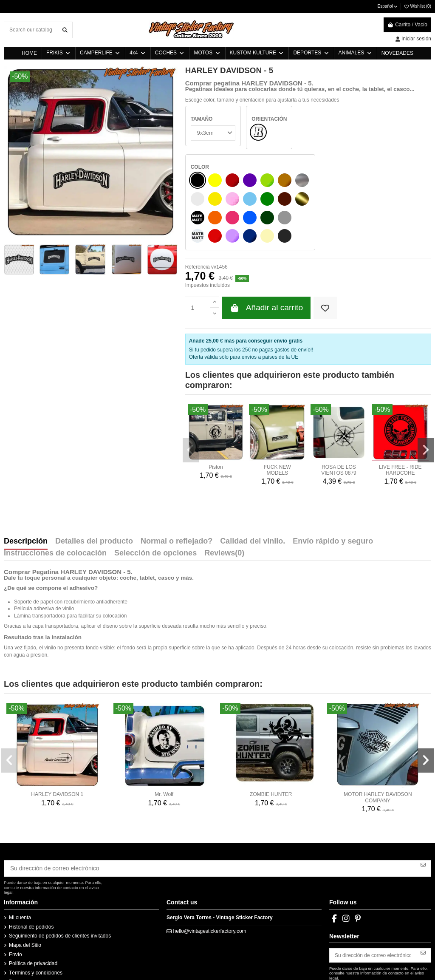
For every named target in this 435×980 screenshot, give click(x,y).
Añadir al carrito (266, 260)
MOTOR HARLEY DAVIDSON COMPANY (378, 749)
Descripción (26, 493)
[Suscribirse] (423, 816)
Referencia (198, 219)
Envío (16, 904)
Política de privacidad (33, 913)
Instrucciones (24, 950)
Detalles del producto (94, 493)
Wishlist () (417, 6)
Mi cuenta (20, 867)
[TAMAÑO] (212, 132)
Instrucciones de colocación (55, 505)
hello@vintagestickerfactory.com (210, 881)
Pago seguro (23, 932)
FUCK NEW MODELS (277, 422)
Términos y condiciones (36, 922)
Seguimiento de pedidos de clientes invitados (60, 886)
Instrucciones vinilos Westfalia (43, 959)
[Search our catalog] (65, 30)
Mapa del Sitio (25, 895)
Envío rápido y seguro (333, 493)
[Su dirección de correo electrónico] (210, 819)
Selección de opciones (155, 505)
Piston (216, 419)
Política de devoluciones (36, 941)
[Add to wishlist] (325, 260)
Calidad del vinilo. (253, 493)
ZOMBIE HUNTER (271, 746)
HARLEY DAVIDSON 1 (57, 746)
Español (388, 6)
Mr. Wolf (164, 746)
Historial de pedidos (31, 877)
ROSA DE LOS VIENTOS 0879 (339, 422)
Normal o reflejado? (177, 493)
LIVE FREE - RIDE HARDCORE (400, 422)
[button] (190, 401)
